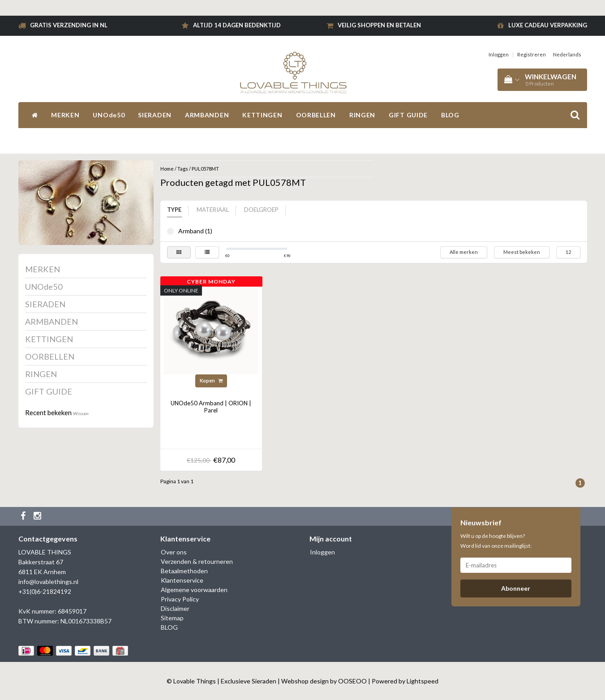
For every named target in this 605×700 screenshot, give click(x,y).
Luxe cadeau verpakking (548, 25)
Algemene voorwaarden (194, 590)
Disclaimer (175, 608)
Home (167, 169)
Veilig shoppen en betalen (379, 25)
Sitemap (172, 618)
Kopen (211, 380)
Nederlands (567, 54)
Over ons (174, 552)
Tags (183, 169)
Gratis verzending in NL (69, 25)
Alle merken (464, 252)
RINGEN (362, 115)
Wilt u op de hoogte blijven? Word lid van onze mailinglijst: (496, 541)
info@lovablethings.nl (48, 582)
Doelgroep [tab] (261, 210)
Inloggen (499, 54)
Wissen (81, 413)
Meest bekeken (522, 252)
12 (568, 252)
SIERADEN (155, 115)
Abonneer (516, 588)
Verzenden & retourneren (197, 561)
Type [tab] (174, 210)
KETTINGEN (262, 115)
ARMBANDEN (207, 115)
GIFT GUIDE (408, 115)
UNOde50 (109, 115)
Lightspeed (423, 681)
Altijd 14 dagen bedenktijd (237, 25)
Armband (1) (170, 231)
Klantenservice (182, 580)
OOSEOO (352, 681)
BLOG (450, 115)
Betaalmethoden (184, 571)
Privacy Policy (180, 599)
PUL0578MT (205, 169)
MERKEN (65, 115)
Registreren (532, 54)
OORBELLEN (316, 115)
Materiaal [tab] (213, 210)
